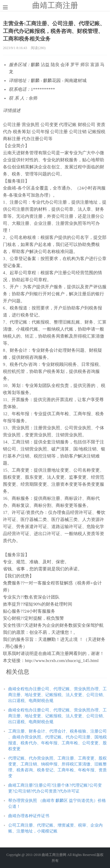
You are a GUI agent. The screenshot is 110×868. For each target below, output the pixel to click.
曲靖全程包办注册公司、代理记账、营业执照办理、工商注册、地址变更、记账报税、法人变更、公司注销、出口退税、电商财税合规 (57, 695)
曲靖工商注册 (55, 5)
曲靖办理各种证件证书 (29, 816)
